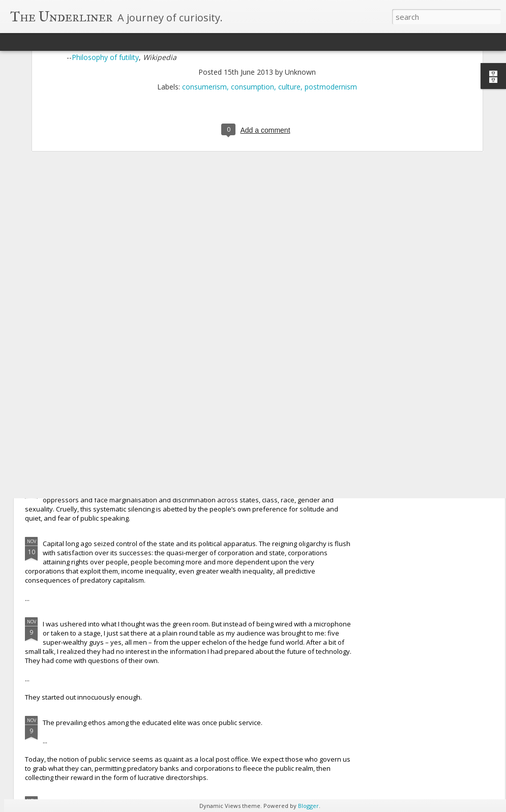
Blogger (308, 806)
